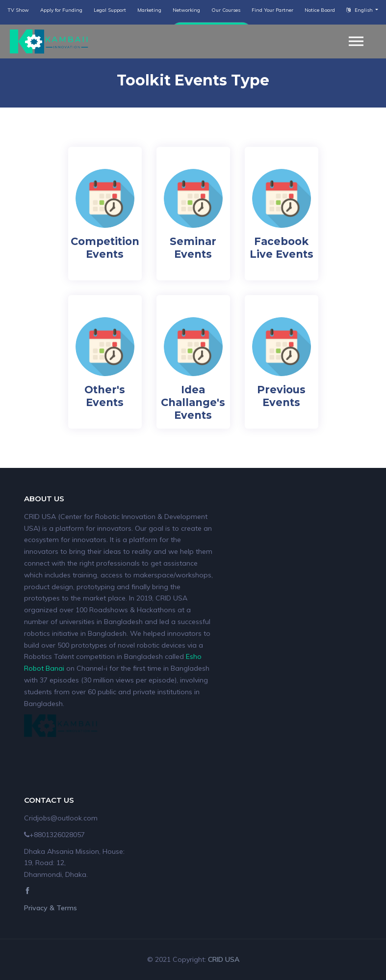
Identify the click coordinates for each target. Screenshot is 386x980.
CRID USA (224, 959)
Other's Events (105, 396)
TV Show (18, 10)
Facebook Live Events (282, 248)
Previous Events (281, 396)
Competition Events (105, 248)
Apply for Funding (61, 10)
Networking (186, 10)
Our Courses (226, 10)
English (360, 10)
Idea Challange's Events (193, 402)
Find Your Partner (272, 10)
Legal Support (110, 10)
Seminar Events (193, 248)
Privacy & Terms (51, 908)
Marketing (149, 10)
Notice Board (320, 10)
